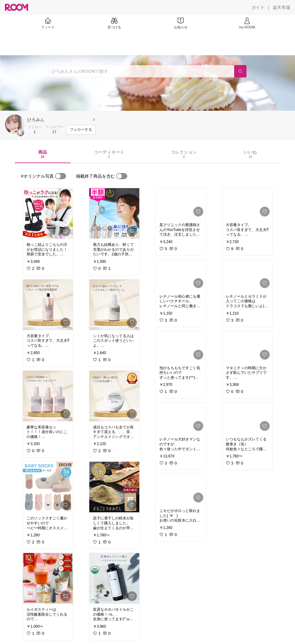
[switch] (61, 176)
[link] (48, 213)
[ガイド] (258, 7)
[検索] (240, 71)
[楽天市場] (281, 7)
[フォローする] (81, 130)
